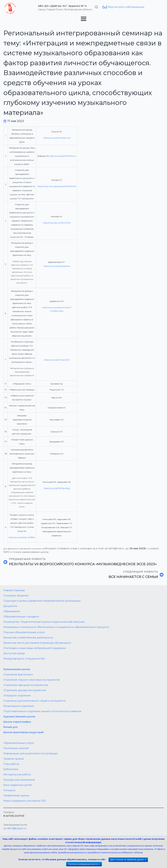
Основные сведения (16, 596)
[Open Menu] (84, 19)
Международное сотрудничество (24, 659)
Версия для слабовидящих (126, 7)
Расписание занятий (16, 748)
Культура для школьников (19, 780)
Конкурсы (9, 790)
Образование (12, 611)
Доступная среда (14, 653)
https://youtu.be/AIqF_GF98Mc (22, 538)
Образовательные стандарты (21, 617)
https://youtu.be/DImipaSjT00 (57, 360)
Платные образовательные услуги (24, 632)
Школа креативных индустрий (23, 732)
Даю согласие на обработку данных (127, 860)
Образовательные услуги (19, 743)
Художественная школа (19, 717)
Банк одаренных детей (18, 785)
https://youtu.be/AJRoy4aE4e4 (57, 266)
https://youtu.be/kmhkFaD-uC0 (57, 138)
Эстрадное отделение (17, 696)
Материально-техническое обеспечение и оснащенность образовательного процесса (56, 627)
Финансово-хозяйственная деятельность (28, 638)
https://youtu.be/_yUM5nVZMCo (57, 223)
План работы (11, 764)
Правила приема (14, 759)
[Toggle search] (96, 7)
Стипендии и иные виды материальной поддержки (35, 648)
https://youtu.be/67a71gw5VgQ (57, 488)
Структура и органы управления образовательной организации (42, 601)
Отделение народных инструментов (26, 685)
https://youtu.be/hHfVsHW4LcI (63, 156)
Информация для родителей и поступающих (31, 753)
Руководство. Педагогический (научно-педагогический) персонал (44, 622)
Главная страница (14, 590)
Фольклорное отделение (19, 706)
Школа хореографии (17, 722)
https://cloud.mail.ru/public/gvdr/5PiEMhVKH (57, 186)
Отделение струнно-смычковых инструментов (32, 680)
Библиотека (11, 769)
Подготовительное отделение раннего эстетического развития (42, 711)
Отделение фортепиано (18, 675)
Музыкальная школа (17, 669)
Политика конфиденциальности (83, 864)
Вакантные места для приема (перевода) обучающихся (37, 643)
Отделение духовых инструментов (25, 690)
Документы (10, 606)
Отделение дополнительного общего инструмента (35, 701)
